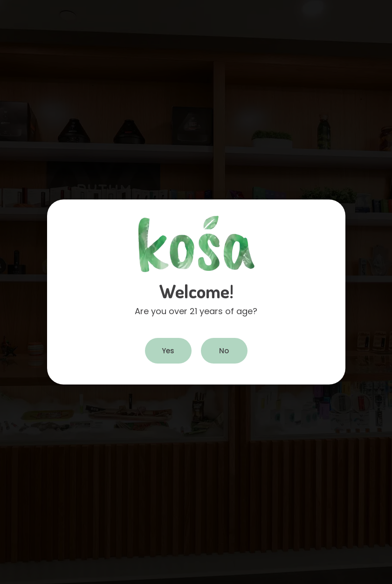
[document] (196, 292)
